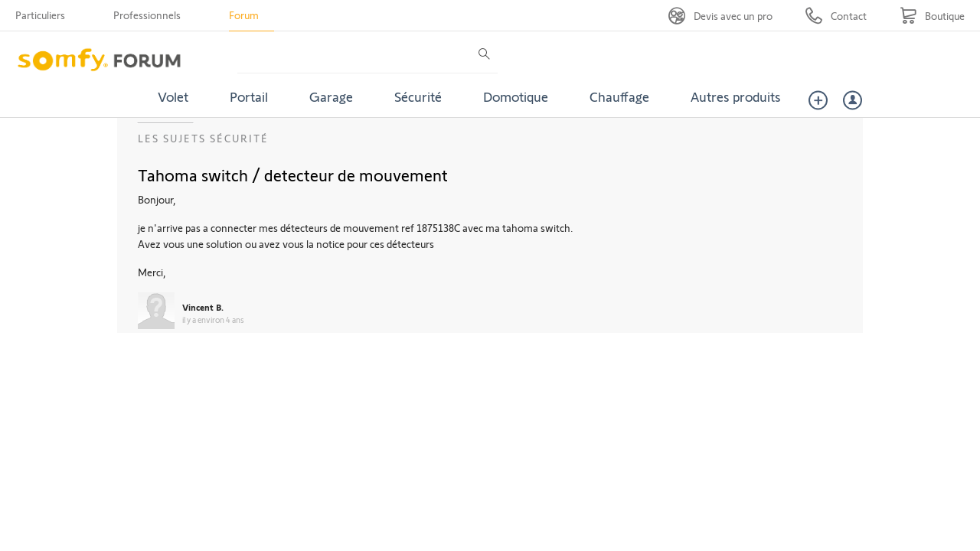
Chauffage (619, 96)
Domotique (516, 96)
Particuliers (40, 15)
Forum (244, 15)
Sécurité (418, 96)
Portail (249, 96)
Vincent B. (203, 307)
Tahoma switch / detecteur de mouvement (293, 174)
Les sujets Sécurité (203, 138)
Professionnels (147, 15)
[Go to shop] (932, 16)
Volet (173, 96)
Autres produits (736, 96)
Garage (331, 96)
